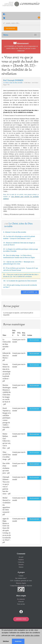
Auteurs (21, 567)
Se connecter (21, 599)
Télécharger (34, 340)
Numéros (21, 560)
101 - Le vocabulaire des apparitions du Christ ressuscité (20, 281)
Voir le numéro (30, 292)
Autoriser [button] (18, 641)
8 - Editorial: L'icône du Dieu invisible (15, 232)
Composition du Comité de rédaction (21, 586)
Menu (6, 35)
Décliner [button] (6, 641)
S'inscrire (21, 602)
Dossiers (21, 565)
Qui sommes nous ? (21, 578)
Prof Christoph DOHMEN (13, 80)
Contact (21, 576)
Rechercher (11, 28)
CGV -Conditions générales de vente (21, 581)
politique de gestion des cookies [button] (28, 635)
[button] (21, 14)
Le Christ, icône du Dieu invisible (13, 83)
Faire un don (21, 604)
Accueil (21, 557)
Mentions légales (21, 583)
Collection (21, 562)
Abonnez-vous (21, 619)
